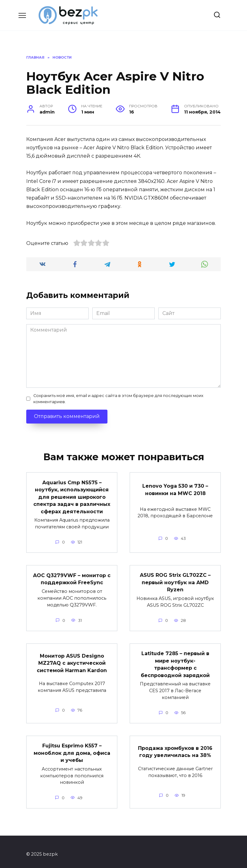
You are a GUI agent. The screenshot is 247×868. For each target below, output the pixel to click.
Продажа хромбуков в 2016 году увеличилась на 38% (175, 747)
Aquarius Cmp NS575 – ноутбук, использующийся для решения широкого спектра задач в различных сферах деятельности (72, 496)
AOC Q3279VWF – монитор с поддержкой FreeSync (72, 577)
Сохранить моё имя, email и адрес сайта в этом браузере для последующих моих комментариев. (118, 399)
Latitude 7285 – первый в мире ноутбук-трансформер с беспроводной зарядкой (175, 661)
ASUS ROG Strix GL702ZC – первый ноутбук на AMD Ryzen (175, 580)
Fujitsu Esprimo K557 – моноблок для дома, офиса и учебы (72, 748)
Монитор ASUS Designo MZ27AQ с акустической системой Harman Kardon (72, 659)
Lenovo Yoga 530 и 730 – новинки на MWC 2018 (175, 489)
